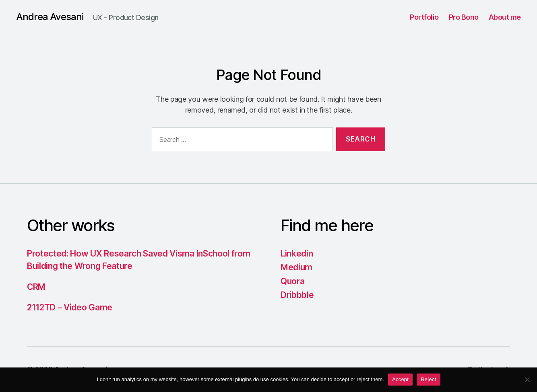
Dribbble (297, 295)
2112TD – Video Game (70, 307)
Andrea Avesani (50, 17)
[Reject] (527, 380)
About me (505, 17)
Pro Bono (464, 17)
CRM (36, 287)
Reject (428, 379)
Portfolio (424, 17)
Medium (296, 267)
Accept (400, 379)
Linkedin (297, 253)
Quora (292, 281)
